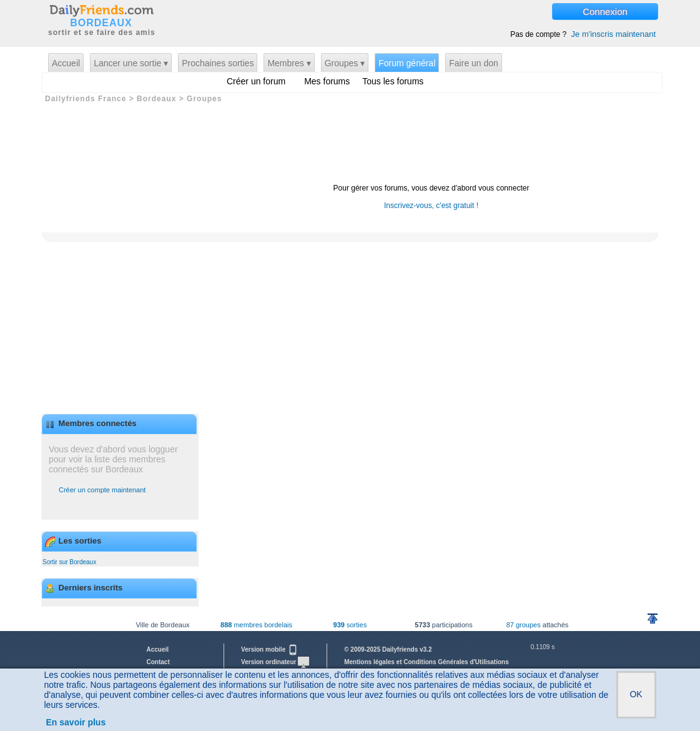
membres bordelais (256, 625)
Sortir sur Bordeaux (69, 562)
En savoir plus (76, 722)
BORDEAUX (101, 23)
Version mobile (270, 649)
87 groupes (524, 625)
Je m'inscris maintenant (614, 34)
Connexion (605, 12)
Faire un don (474, 63)
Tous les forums (393, 81)
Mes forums (327, 81)
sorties (350, 625)
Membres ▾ (289, 63)
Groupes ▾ (345, 63)
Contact (158, 662)
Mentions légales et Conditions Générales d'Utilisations (426, 662)
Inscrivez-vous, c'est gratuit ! (431, 206)
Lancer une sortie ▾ (131, 63)
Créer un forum (256, 81)
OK (636, 694)
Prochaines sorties (218, 63)
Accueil (66, 63)
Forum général (407, 63)
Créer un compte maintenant (102, 490)
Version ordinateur (275, 662)
